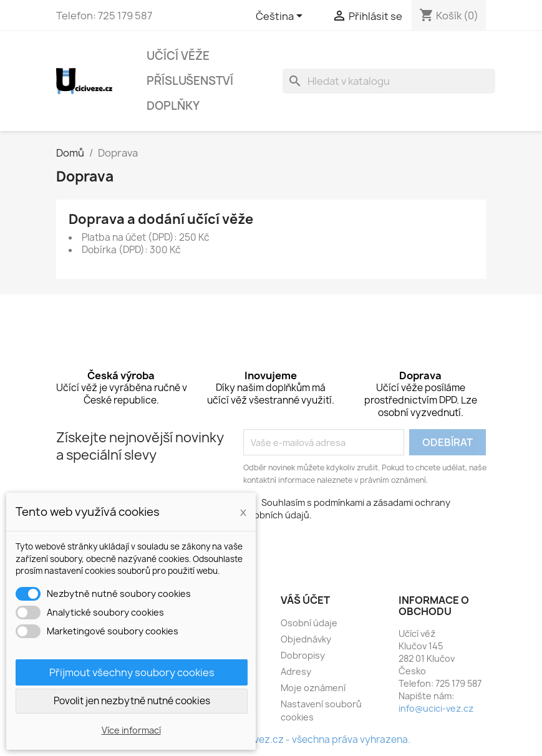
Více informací (131, 730)
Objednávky (306, 639)
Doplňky (173, 106)
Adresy (296, 671)
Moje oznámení (313, 688)
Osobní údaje (309, 623)
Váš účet (305, 600)
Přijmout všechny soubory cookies (132, 672)
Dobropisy (303, 655)
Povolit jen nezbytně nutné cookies (132, 701)
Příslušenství (190, 81)
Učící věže (178, 56)
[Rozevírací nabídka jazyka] (281, 17)
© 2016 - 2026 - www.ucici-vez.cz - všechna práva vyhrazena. (271, 739)
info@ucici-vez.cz (436, 708)
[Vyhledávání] (389, 81)
